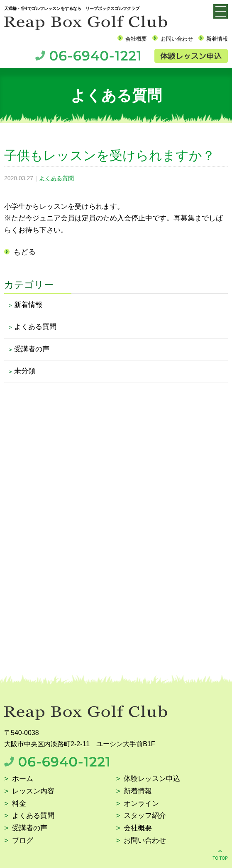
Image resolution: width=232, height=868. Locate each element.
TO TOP (220, 854)
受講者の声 (32, 349)
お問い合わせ (177, 39)
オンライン (141, 804)
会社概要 (136, 39)
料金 (19, 804)
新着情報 (217, 39)
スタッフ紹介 (145, 816)
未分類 (25, 371)
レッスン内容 (33, 792)
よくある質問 (56, 178)
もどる (24, 252)
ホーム (23, 779)
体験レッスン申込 (152, 779)
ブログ (23, 841)
